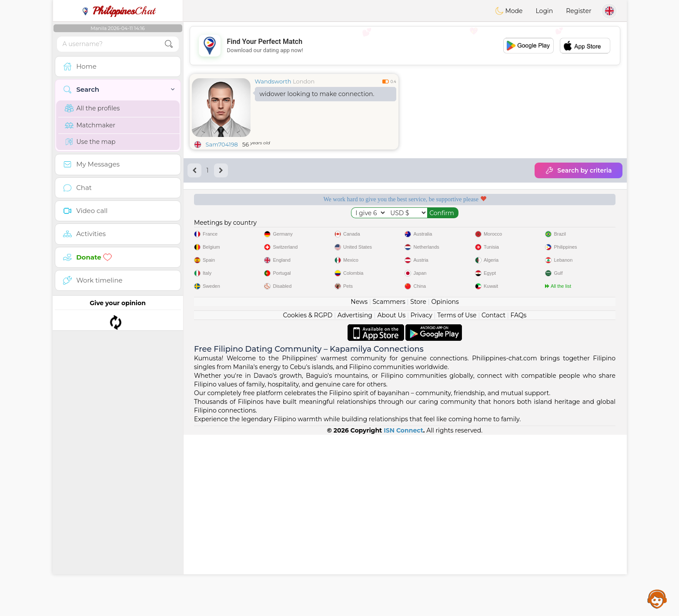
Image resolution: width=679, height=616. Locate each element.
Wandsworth (273, 81)
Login (544, 11)
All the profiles (92, 108)
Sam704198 (222, 144)
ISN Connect (403, 612)
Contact (493, 496)
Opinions (445, 483)
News (359, 483)
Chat (118, 11)
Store (418, 483)
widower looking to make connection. (317, 94)
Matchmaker (90, 125)
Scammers (389, 483)
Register (579, 11)
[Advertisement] (405, 46)
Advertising (355, 496)
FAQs (519, 496)
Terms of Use (457, 496)
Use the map (90, 142)
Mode (509, 11)
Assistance (657, 599)
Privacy (421, 496)
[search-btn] (169, 44)
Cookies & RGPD (308, 496)
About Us (391, 496)
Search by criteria (578, 170)
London (304, 81)
